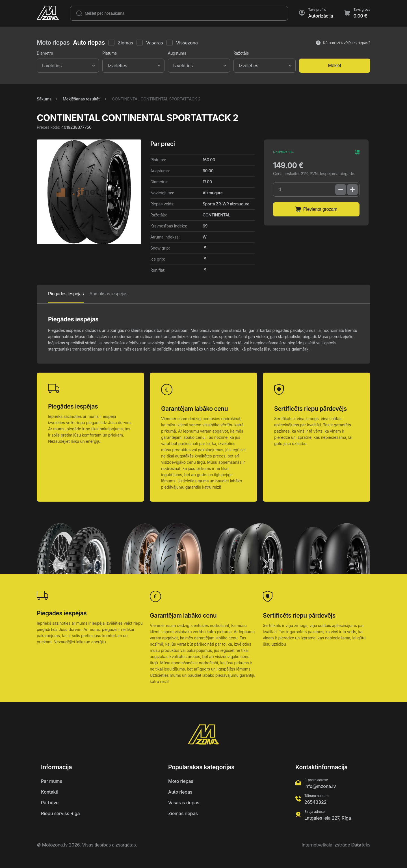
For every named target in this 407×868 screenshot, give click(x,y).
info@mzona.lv (320, 786)
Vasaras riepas (184, 803)
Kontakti (50, 792)
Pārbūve (50, 803)
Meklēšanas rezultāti (82, 99)
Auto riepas (180, 792)
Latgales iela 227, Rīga (328, 818)
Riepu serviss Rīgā (60, 813)
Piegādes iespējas (66, 294)
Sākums (44, 99)
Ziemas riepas (183, 813)
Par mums (52, 781)
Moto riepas (181, 781)
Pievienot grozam (316, 209)
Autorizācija (321, 16)
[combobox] (43, 66)
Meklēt (335, 65)
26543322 (315, 802)
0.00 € (360, 16)
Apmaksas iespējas (108, 294)
